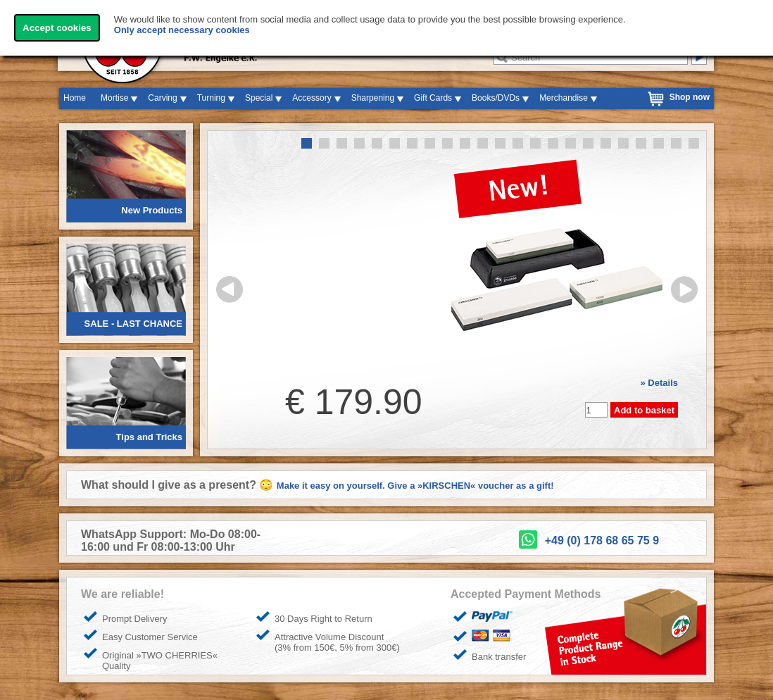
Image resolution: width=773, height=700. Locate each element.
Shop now (690, 97)
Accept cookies (57, 28)
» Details (659, 383)
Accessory (312, 98)
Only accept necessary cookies (182, 30)
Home (75, 98)
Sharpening (373, 98)
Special (259, 98)
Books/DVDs (496, 98)
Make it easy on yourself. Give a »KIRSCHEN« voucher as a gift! (415, 486)
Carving (162, 98)
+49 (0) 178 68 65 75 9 (602, 540)
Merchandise (564, 98)
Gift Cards (433, 98)
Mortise (114, 98)
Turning (211, 98)
